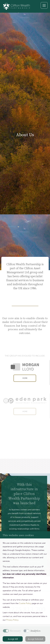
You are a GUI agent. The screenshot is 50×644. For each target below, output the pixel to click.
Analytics (35, 631)
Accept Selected (35, 639)
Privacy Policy (12, 620)
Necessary (15, 631)
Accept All (13, 639)
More (25, 382)
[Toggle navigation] (44, 5)
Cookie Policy (25, 603)
